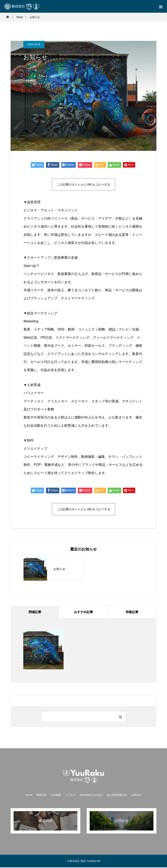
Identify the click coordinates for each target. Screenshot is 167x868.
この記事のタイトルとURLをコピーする (83, 184)
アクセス (70, 796)
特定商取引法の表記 (91, 796)
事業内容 (42, 796)
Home (29, 796)
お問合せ (136, 796)
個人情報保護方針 (117, 796)
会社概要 (56, 796)
